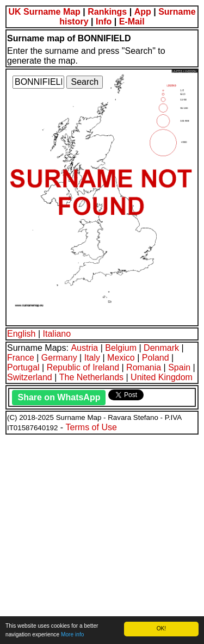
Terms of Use (91, 427)
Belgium (121, 348)
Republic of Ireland (83, 367)
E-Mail (132, 21)
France (21, 358)
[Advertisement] (102, 538)
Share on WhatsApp (59, 397)
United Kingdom (162, 377)
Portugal (23, 367)
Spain (179, 367)
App (143, 12)
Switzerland (30, 377)
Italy (92, 358)
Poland (156, 358)
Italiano (57, 334)
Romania (144, 367)
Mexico (121, 358)
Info (104, 21)
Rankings (107, 12)
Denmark (161, 348)
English (21, 334)
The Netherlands (91, 377)
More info (72, 634)
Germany (59, 358)
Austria (84, 348)
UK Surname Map (44, 12)
